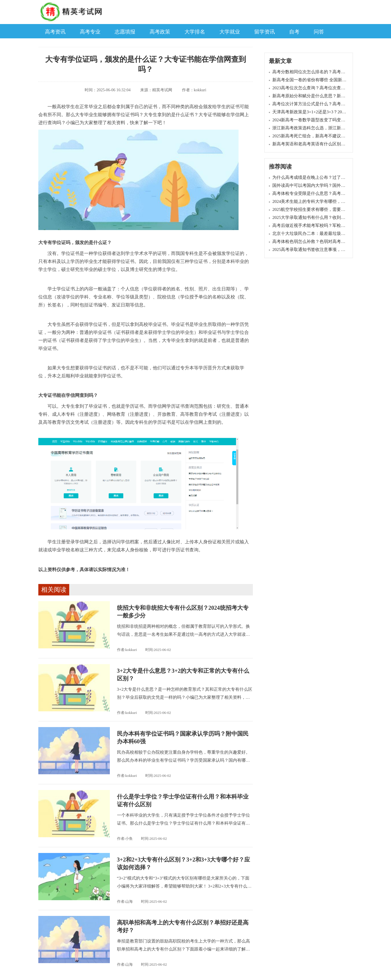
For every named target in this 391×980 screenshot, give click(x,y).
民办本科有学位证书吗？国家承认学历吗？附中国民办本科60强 (183, 738)
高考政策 (160, 32)
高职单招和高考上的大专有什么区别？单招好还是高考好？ (183, 926)
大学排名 (195, 32)
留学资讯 (265, 32)
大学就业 (230, 32)
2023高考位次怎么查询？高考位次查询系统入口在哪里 (324, 88)
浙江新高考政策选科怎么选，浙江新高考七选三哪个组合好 (328, 128)
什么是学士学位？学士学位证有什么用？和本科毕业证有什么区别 (183, 800)
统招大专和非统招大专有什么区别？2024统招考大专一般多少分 (183, 612)
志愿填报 (125, 32)
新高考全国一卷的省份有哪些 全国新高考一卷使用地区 (324, 80)
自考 (294, 32)
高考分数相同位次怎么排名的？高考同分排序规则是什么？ (328, 72)
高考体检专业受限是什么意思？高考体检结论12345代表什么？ (331, 193)
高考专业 (90, 32)
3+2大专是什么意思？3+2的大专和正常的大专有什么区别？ (183, 675)
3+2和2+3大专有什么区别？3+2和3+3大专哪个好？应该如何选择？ (184, 863)
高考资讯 (55, 32)
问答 (319, 32)
